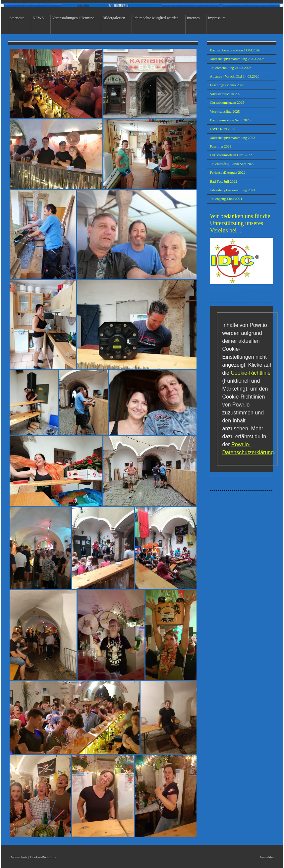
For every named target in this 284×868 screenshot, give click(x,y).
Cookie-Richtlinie (251, 373)
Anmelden (267, 857)
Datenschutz (19, 857)
